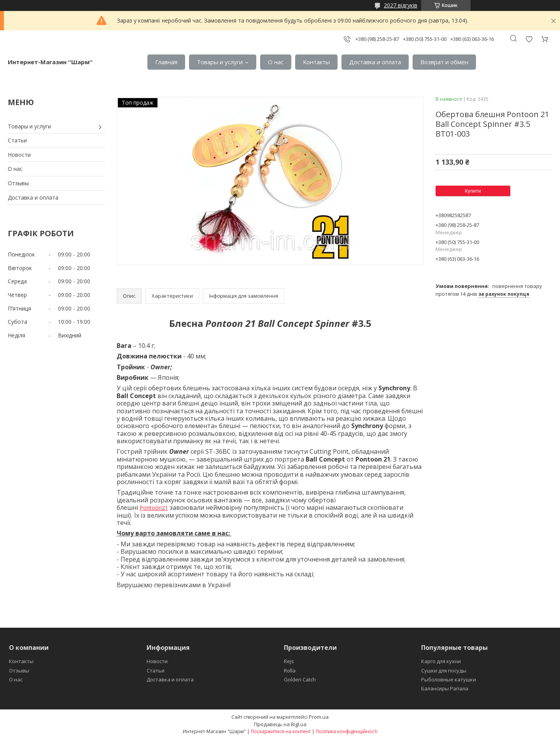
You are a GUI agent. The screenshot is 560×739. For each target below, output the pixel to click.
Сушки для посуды (444, 671)
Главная (166, 62)
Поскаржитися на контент (281, 731)
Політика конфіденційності (347, 731)
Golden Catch (300, 679)
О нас (276, 62)
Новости (19, 155)
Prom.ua (319, 717)
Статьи (17, 140)
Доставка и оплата (375, 62)
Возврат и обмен (444, 62)
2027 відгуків (401, 5)
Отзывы (18, 183)
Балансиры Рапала (445, 688)
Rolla (290, 671)
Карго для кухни (441, 661)
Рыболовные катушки (449, 679)
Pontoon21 (154, 508)
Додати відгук (529, 39)
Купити (473, 191)
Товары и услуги (220, 62)
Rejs (289, 661)
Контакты (316, 62)
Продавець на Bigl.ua (280, 724)
